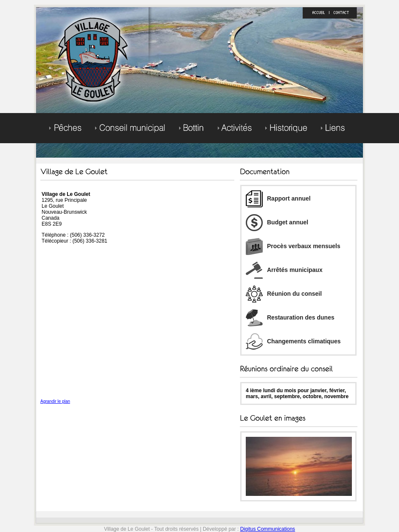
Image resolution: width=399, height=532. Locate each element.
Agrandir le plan (55, 401)
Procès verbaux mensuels (293, 246)
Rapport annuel (278, 198)
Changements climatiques (293, 341)
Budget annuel (277, 222)
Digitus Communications (268, 529)
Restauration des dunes (290, 317)
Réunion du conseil (284, 294)
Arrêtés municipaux (284, 270)
